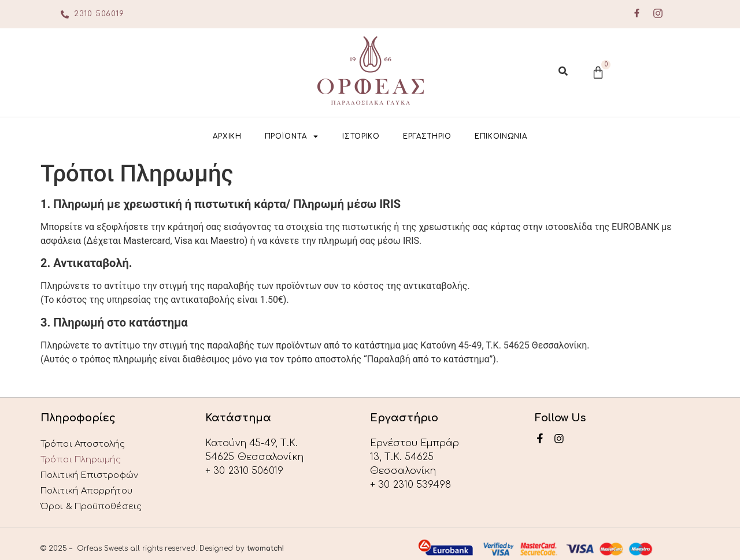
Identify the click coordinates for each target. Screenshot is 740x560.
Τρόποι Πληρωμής (85, 457)
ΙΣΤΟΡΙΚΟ (361, 136)
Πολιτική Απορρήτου (90, 485)
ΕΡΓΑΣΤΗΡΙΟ (427, 136)
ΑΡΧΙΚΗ (227, 136)
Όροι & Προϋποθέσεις (96, 499)
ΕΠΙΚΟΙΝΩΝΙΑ (501, 136)
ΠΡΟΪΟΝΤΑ (292, 136)
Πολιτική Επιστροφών (94, 471)
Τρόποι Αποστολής (86, 443)
